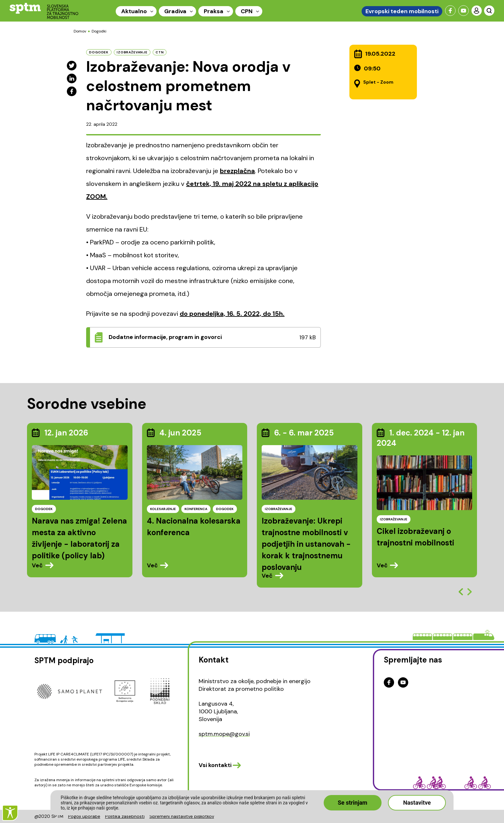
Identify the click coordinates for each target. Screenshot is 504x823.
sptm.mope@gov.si (224, 734)
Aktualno (134, 11)
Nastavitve (417, 803)
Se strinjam (353, 803)
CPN (247, 11)
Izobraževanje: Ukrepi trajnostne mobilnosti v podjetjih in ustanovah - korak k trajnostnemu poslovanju (306, 544)
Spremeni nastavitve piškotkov (182, 816)
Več (37, 565)
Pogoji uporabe (84, 816)
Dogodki (99, 31)
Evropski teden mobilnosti (402, 11)
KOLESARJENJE (163, 509)
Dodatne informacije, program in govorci (165, 337)
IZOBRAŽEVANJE (279, 509)
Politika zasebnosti (125, 816)
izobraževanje (132, 52)
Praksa (214, 11)
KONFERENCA (196, 509)
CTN (160, 52)
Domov (80, 31)
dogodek (99, 52)
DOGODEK (44, 509)
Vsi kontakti (215, 765)
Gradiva (175, 11)
